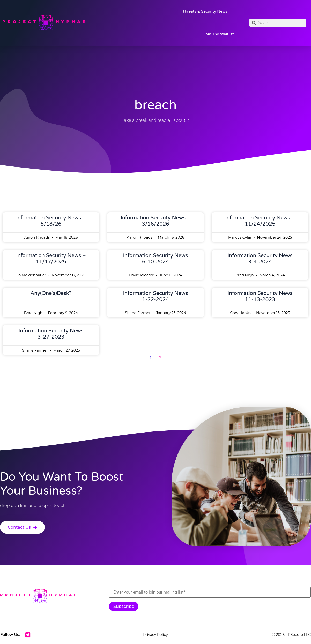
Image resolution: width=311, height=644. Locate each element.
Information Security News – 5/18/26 (51, 221)
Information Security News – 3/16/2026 (155, 221)
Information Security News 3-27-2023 (51, 334)
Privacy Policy (155, 635)
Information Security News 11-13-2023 (260, 297)
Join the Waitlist (219, 34)
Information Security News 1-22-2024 (156, 297)
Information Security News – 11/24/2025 (260, 221)
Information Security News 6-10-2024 (156, 259)
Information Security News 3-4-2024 (260, 259)
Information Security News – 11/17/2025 (51, 259)
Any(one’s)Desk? (51, 293)
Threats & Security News (205, 11)
